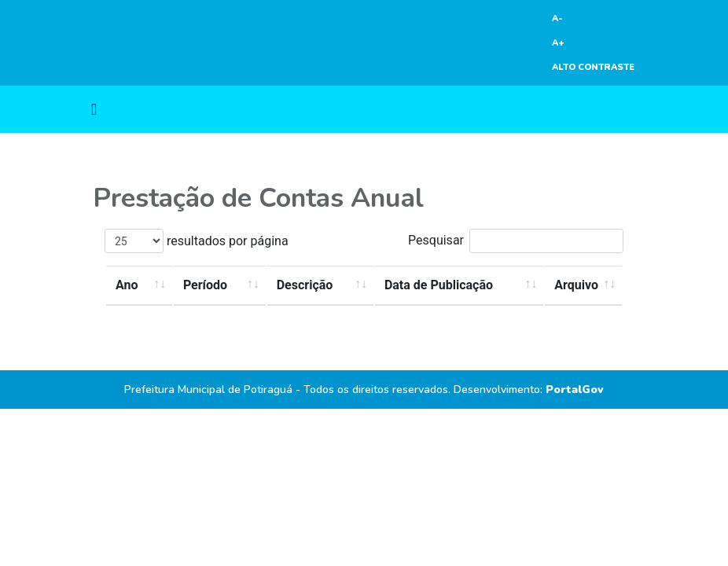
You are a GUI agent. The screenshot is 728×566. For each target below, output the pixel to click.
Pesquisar (516, 241)
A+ (558, 43)
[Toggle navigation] (94, 109)
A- (557, 18)
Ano (127, 285)
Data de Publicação (439, 285)
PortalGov (575, 390)
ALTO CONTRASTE (593, 67)
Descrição (305, 285)
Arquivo (576, 285)
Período (205, 285)
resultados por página (197, 241)
